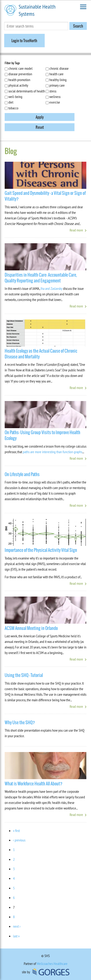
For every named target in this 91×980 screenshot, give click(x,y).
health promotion (19, 80)
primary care (57, 85)
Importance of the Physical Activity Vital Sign (41, 550)
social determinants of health (27, 91)
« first (16, 831)
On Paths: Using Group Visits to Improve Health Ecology (42, 435)
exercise (55, 102)
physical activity (18, 85)
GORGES (51, 972)
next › (17, 926)
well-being (15, 97)
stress (53, 91)
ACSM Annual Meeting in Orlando (31, 628)
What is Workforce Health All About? (34, 784)
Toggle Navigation (83, 7)
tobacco (13, 108)
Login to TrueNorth (24, 41)
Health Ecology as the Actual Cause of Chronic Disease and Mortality (41, 354)
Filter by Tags (12, 63)
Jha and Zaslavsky (51, 288)
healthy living (58, 80)
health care (56, 74)
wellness (55, 97)
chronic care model (20, 68)
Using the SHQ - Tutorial (24, 675)
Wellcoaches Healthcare (52, 964)
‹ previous (19, 840)
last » (16, 936)
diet (11, 102)
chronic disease (59, 68)
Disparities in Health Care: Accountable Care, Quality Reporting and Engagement (41, 278)
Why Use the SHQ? (20, 722)
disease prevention (20, 74)
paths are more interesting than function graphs (52, 452)
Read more (76, 230)
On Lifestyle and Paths (22, 474)
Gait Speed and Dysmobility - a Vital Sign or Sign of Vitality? (45, 196)
